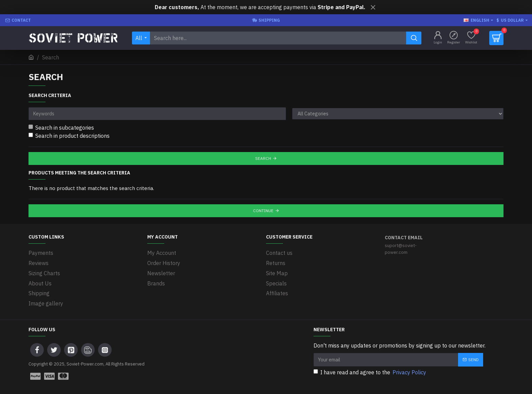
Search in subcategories (61, 128)
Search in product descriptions (69, 136)
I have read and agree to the (370, 371)
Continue (263, 211)
